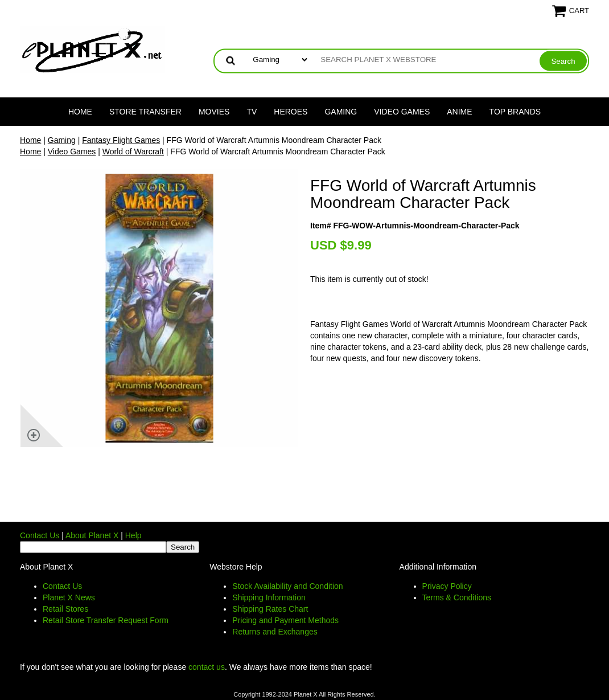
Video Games (402, 112)
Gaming (341, 112)
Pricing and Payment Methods (285, 620)
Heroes (291, 112)
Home (80, 112)
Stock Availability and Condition (287, 586)
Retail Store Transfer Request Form (106, 620)
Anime (459, 112)
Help (133, 535)
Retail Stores (65, 609)
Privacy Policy (447, 586)
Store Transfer (145, 112)
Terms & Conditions (457, 597)
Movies (214, 112)
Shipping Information (269, 597)
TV (252, 112)
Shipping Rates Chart (270, 609)
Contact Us (40, 535)
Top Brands (515, 112)
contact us (207, 667)
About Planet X (92, 535)
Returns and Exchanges (275, 632)
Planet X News (69, 597)
